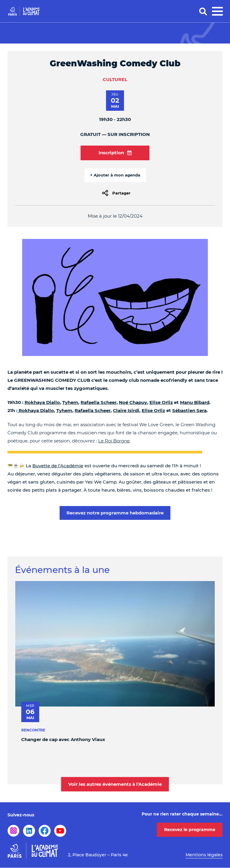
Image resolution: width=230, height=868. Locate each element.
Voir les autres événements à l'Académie (115, 784)
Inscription (115, 153)
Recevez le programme (190, 830)
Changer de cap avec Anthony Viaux (63, 740)
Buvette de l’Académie (58, 466)
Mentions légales (204, 855)
